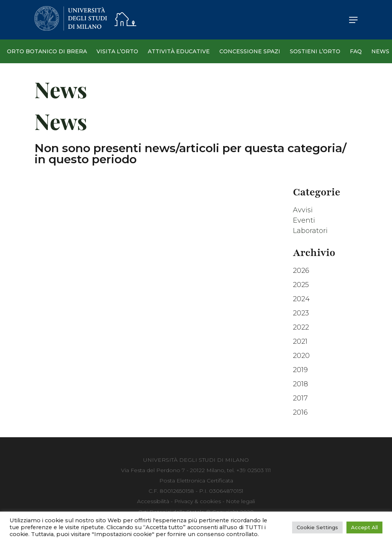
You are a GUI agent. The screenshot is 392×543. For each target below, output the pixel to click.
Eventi (304, 220)
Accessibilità (153, 501)
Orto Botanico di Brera (47, 51)
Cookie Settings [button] (317, 527)
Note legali (240, 501)
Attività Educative (179, 51)
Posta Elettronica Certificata (196, 481)
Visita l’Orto (117, 51)
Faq (356, 51)
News (380, 51)
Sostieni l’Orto (315, 51)
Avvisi (303, 210)
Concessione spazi (250, 51)
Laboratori (310, 231)
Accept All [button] (364, 527)
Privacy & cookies (198, 501)
